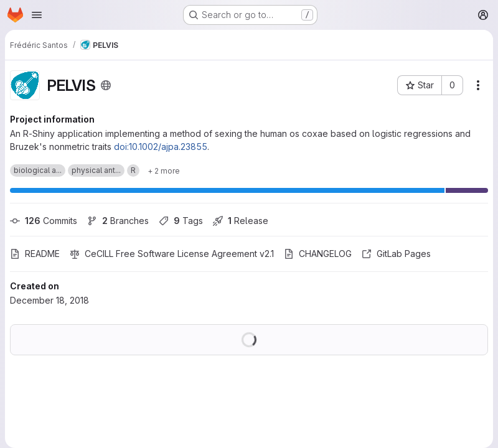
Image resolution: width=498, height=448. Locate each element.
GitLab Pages (396, 254)
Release (241, 221)
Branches (118, 221)
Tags (181, 221)
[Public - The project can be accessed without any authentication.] (106, 85)
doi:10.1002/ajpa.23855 (161, 147)
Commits (44, 221)
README (35, 254)
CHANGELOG (318, 254)
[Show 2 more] (164, 170)
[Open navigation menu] (37, 15)
